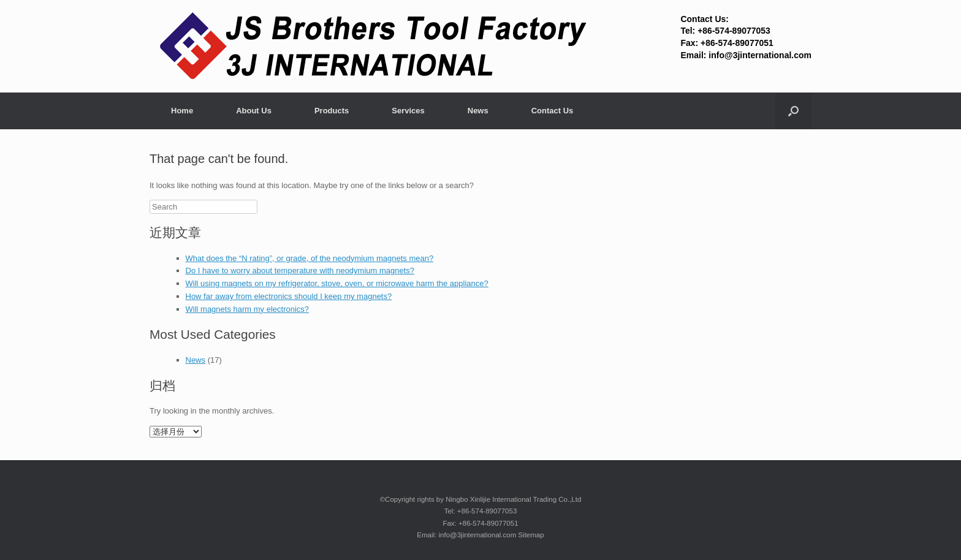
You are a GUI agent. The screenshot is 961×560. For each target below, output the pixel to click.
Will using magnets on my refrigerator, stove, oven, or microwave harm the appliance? (337, 283)
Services (408, 111)
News (478, 111)
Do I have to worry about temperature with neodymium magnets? (300, 271)
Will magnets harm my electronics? (248, 309)
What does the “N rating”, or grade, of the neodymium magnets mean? (310, 258)
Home (182, 111)
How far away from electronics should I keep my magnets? (289, 296)
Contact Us (553, 111)
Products (332, 111)
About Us (254, 111)
